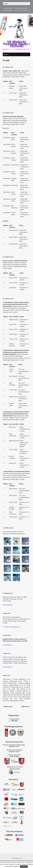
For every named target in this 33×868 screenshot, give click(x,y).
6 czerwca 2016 (8, 593)
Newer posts (8, 707)
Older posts (25, 707)
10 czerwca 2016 (8, 528)
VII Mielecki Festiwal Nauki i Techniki (16, 44)
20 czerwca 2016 (8, 67)
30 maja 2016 (7, 635)
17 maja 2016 (7, 653)
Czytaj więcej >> (8, 605)
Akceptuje (24, 866)
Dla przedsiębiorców (21, 8)
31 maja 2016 (7, 613)
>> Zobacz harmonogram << (12, 627)
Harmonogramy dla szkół (22, 10)
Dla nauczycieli (8, 10)
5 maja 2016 (6, 675)
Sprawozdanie (8, 8)
